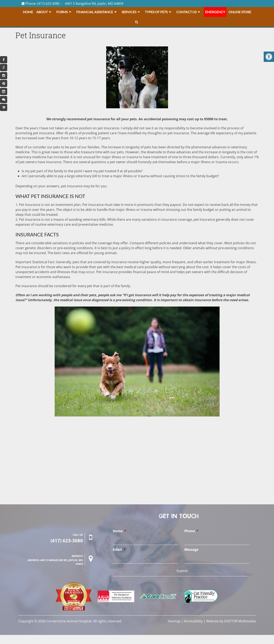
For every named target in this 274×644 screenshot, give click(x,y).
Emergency (215, 12)
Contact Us (186, 12)
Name (119, 531)
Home (28, 12)
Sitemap (174, 621)
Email (119, 550)
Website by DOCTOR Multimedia (231, 621)
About (42, 12)
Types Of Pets (156, 12)
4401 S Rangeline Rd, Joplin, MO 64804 (94, 4)
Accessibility (193, 621)
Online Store (240, 12)
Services (129, 12)
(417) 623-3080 (48, 4)
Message (191, 550)
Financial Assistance (95, 12)
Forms (62, 12)
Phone (191, 531)
